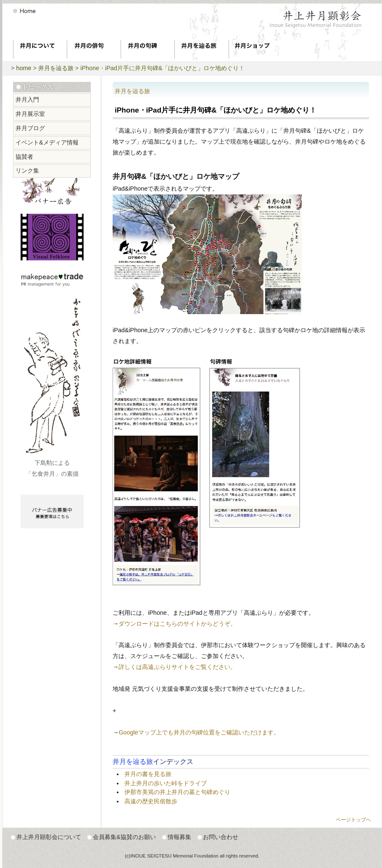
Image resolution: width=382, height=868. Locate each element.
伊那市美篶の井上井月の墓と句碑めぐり (177, 792)
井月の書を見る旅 (148, 774)
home (24, 68)
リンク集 (27, 170)
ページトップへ (353, 820)
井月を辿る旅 (56, 68)
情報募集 (179, 837)
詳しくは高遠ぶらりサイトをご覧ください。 (177, 667)
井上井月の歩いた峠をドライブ (166, 783)
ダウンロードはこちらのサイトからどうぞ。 (177, 624)
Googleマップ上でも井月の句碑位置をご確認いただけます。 (199, 732)
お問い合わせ (221, 837)
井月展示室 (30, 114)
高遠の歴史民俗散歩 (151, 801)
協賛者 (24, 157)
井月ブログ (30, 128)
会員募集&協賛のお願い (124, 837)
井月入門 (27, 100)
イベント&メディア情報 (47, 142)
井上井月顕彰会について (49, 837)
